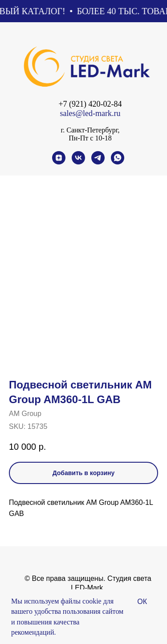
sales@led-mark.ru (90, 113)
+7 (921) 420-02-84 (90, 104)
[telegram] (98, 162)
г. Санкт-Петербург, (90, 130)
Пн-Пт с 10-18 (90, 138)
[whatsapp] (118, 162)
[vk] (78, 162)
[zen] (59, 162)
